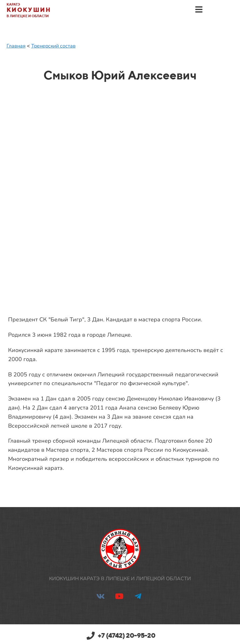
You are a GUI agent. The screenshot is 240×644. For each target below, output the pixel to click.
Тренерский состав (53, 46)
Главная (16, 46)
